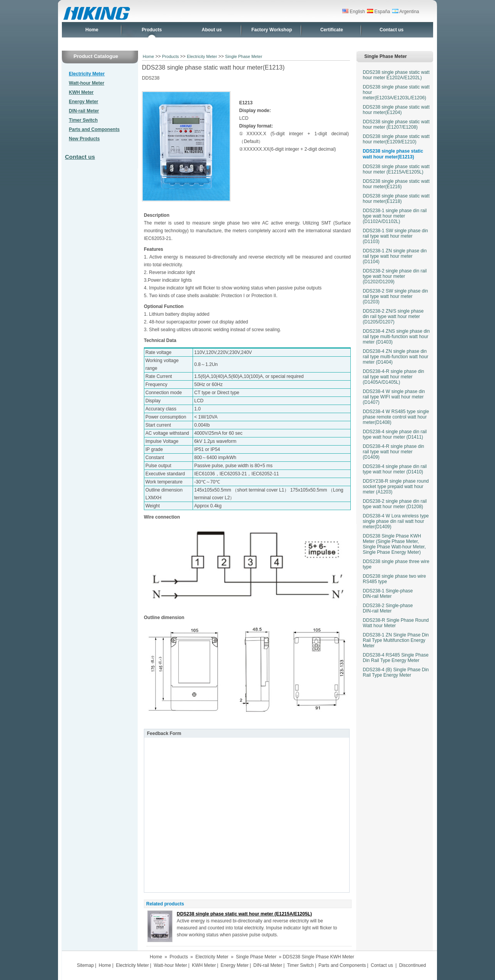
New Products (84, 139)
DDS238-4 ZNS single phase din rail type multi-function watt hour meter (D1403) (396, 337)
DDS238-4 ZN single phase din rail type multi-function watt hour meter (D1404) (395, 357)
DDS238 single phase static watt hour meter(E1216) (396, 184)
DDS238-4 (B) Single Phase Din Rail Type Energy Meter (396, 672)
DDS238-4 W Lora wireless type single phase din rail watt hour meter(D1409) (396, 521)
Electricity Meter (87, 74)
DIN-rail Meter (84, 111)
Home (92, 30)
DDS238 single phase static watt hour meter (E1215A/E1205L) (244, 914)
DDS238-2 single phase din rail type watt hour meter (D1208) (395, 504)
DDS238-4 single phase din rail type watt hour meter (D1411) (395, 434)
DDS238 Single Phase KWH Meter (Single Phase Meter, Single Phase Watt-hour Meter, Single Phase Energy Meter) (394, 544)
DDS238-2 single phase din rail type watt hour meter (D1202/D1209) (395, 276)
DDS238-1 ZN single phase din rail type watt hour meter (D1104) (395, 256)
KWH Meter (81, 92)
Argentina (406, 12)
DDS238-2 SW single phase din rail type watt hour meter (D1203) (395, 296)
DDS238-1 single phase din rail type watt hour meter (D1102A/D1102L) (395, 216)
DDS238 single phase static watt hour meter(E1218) (396, 199)
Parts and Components (94, 129)
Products (152, 30)
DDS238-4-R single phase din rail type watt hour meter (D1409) (393, 452)
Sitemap (85, 965)
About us (212, 30)
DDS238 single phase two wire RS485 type (394, 579)
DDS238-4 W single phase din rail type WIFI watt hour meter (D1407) (394, 397)
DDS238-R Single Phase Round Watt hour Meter (396, 623)
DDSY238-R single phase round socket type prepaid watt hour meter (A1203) (396, 487)
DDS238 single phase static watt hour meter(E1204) (396, 110)
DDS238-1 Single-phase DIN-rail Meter (388, 594)
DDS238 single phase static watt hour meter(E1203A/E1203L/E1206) (396, 92)
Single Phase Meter (244, 56)
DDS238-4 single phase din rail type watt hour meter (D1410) (395, 469)
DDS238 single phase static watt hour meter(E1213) (393, 154)
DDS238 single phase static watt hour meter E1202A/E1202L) (396, 75)
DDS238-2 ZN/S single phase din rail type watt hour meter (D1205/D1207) (393, 316)
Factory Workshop (272, 30)
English (354, 12)
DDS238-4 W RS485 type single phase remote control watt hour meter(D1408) (396, 417)
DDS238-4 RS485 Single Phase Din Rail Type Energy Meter (396, 658)
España (379, 12)
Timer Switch (83, 120)
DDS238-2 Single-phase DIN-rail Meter (388, 608)
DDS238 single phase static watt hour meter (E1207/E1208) (396, 124)
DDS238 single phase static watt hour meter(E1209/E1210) (396, 139)
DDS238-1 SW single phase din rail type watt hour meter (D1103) (395, 236)
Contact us (391, 30)
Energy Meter (84, 102)
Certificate (332, 30)
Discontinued (412, 965)
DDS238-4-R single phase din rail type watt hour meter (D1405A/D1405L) (393, 377)
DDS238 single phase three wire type (396, 564)
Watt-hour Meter (87, 83)
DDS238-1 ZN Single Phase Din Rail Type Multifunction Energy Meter (396, 640)
